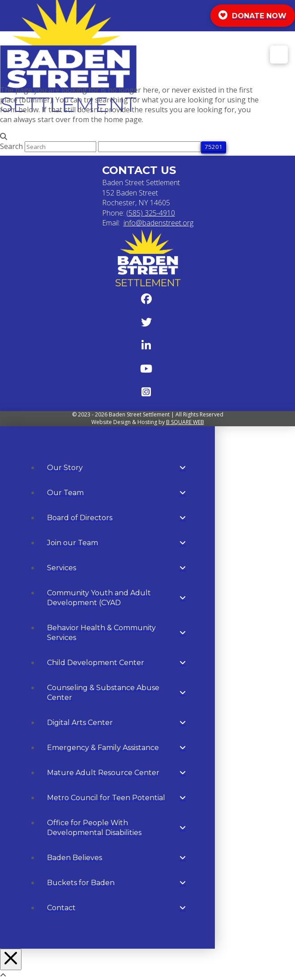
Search (11, 146)
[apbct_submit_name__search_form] (214, 147)
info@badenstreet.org (158, 223)
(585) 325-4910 (151, 213)
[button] (279, 55)
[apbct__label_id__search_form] (150, 147)
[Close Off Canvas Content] (11, 959)
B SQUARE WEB (185, 422)
